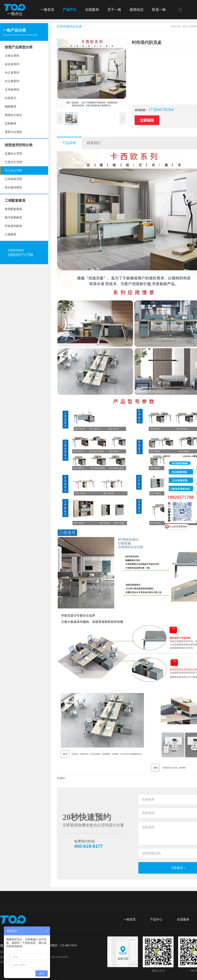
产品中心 (70, 10)
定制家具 (11, 123)
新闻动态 (137, 10)
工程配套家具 (15, 201)
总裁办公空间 (13, 154)
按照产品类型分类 (19, 47)
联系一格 (159, 10)
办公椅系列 (12, 81)
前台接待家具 (13, 187)
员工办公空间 (13, 170)
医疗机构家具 (13, 217)
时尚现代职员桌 (71, 26)
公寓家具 (11, 234)
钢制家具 (11, 107)
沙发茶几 (11, 98)
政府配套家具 (13, 209)
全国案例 (92, 10)
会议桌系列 (12, 64)
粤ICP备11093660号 (57, 957)
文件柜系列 (12, 90)
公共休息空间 (13, 179)
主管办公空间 (13, 162)
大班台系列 (12, 56)
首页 (185, 26)
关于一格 (114, 10)
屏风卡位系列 (13, 132)
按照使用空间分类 (19, 145)
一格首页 (47, 10)
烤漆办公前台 (13, 115)
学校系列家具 (13, 226)
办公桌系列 (12, 73)
